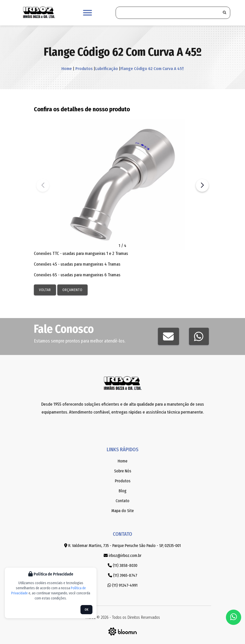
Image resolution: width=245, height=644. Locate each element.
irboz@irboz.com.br (122, 556)
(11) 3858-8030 (122, 565)
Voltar (45, 290)
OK (86, 610)
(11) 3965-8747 (123, 575)
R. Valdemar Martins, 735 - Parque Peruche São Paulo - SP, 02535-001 (122, 546)
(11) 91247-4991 (122, 585)
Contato (122, 501)
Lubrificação (107, 69)
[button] (202, 185)
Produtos (84, 69)
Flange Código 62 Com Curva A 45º (152, 69)
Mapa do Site (122, 511)
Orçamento (72, 290)
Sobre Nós (123, 471)
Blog (122, 491)
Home (67, 69)
